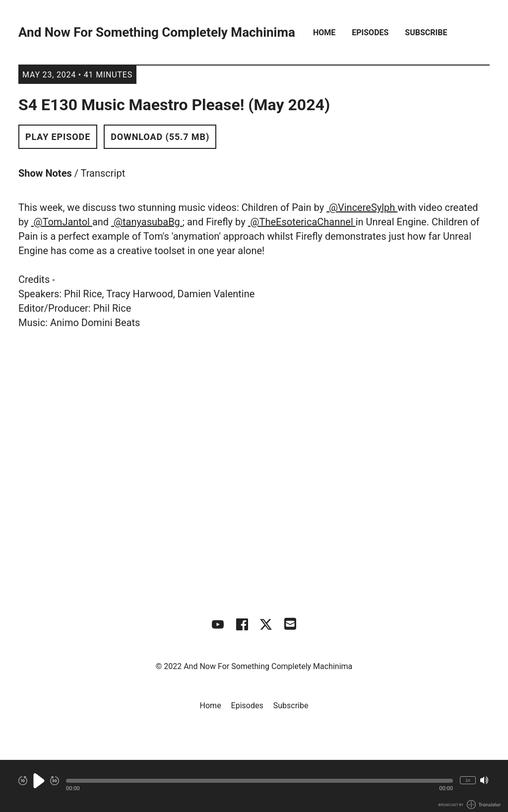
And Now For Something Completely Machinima (157, 33)
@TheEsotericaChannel (302, 222)
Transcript (103, 173)
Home (324, 33)
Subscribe (426, 33)
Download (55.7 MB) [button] (160, 137)
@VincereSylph (362, 207)
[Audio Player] (254, 786)
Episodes (370, 33)
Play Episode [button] (58, 137)
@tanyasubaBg (147, 222)
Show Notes (45, 173)
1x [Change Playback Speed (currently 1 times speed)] (468, 780)
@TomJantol (62, 222)
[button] (259, 781)
